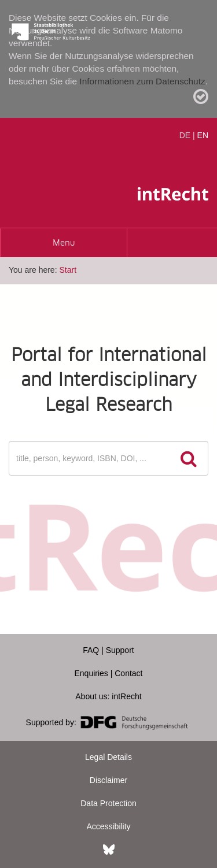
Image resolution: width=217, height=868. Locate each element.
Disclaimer (108, 780)
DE (185, 135)
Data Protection (108, 803)
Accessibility (108, 826)
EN (203, 135)
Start (68, 270)
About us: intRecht (108, 696)
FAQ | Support (108, 650)
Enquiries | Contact (108, 673)
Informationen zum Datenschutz (142, 81)
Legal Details (108, 757)
